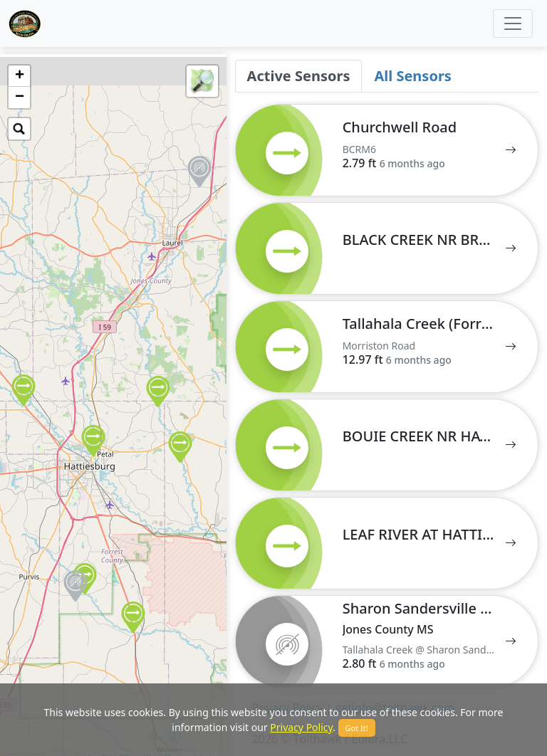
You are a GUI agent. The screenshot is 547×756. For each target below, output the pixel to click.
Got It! (357, 728)
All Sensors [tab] (412, 76)
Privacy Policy (301, 727)
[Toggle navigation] (513, 23)
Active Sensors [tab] (299, 76)
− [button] (20, 98)
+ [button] (20, 76)
